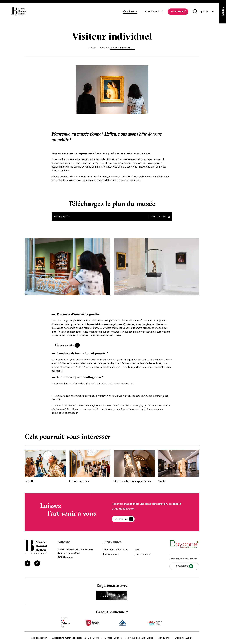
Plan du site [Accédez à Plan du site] (163, 638)
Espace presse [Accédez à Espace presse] (111, 554)
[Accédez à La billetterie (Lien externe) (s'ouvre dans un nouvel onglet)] (178, 11)
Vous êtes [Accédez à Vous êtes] (128, 11)
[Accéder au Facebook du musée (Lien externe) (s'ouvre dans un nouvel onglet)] (28, 563)
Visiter (162, 481)
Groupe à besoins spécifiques (132, 481)
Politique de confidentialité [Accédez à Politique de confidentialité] (139, 638)
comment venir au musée (110, 396)
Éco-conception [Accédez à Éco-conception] (39, 638)
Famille (29, 481)
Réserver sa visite (65, 345)
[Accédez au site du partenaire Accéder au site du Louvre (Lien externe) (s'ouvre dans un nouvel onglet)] (112, 596)
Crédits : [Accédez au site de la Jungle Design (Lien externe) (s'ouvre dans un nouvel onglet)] (184, 638)
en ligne (98, 180)
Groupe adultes (79, 481)
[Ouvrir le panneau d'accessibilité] (213, 11)
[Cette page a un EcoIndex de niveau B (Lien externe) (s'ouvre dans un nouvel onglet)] (184, 566)
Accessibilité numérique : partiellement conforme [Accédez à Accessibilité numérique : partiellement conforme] (75, 638)
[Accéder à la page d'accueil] (36, 547)
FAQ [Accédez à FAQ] (137, 549)
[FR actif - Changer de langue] (205, 12)
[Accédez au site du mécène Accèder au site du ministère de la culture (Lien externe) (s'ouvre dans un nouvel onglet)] (65, 622)
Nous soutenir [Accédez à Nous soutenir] (152, 11)
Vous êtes (105, 48)
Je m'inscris (122, 519)
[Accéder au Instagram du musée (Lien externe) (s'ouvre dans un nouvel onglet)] (37, 563)
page (135, 409)
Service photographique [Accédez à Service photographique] (115, 549)
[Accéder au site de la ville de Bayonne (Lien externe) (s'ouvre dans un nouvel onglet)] (184, 544)
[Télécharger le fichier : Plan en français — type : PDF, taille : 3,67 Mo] (112, 217)
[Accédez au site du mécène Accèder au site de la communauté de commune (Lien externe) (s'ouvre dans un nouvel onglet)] (154, 622)
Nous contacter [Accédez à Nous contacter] (143, 554)
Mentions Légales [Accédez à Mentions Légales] (113, 638)
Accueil (93, 48)
